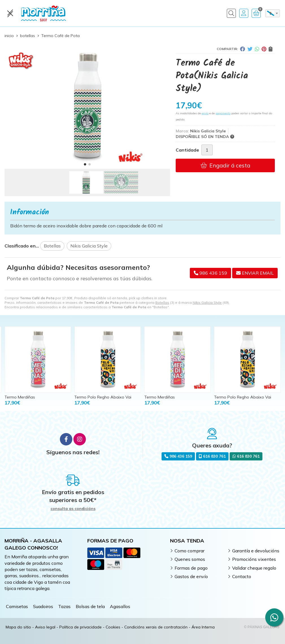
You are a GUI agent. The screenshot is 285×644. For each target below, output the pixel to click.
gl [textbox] (271, 13)
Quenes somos (190, 559)
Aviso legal (45, 627)
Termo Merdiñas (20, 397)
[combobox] (273, 13)
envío (205, 113)
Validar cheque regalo (254, 568)
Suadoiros (43, 606)
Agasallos (120, 606)
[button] (85, 164)
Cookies (113, 627)
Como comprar (190, 551)
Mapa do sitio (18, 627)
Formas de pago (191, 568)
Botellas (162, 302)
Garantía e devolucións (256, 551)
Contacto (242, 576)
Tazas (64, 606)
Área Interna (203, 627)
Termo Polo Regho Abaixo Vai (103, 397)
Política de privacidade (81, 627)
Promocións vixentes (254, 559)
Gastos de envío (191, 576)
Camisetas (17, 606)
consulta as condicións (73, 509)
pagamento (223, 113)
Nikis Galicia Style (207, 302)
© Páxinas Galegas (262, 627)
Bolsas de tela (90, 606)
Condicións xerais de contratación (156, 627)
